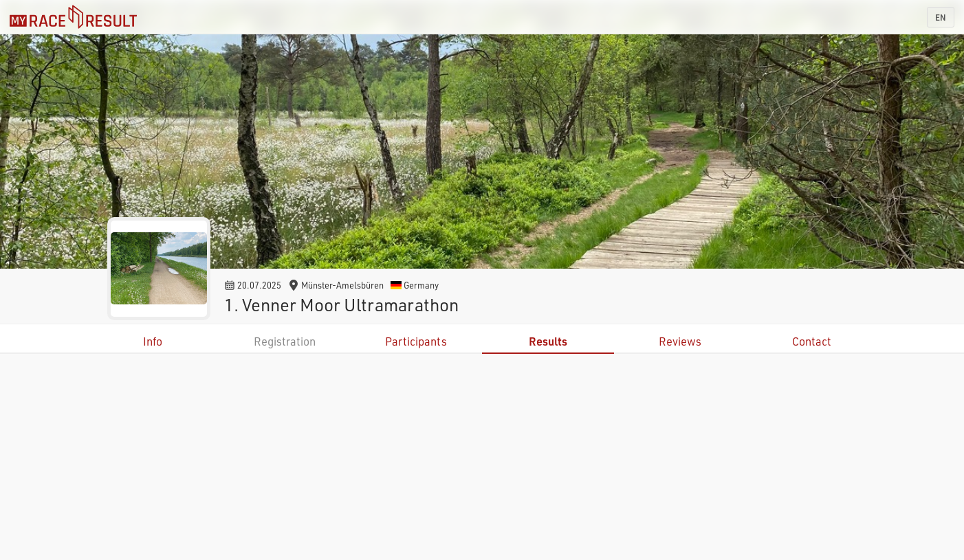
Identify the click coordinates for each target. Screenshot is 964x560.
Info (153, 341)
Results (548, 341)
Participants (416, 341)
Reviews (680, 341)
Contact (812, 341)
